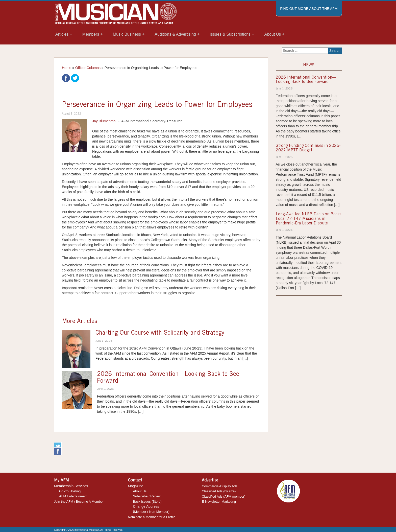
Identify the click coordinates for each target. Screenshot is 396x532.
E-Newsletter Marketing (219, 502)
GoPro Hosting (70, 491)
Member (140, 512)
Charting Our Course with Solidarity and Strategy (160, 333)
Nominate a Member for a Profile (152, 517)
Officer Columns (88, 68)
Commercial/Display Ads (220, 486)
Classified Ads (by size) (219, 491)
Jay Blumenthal (104, 121)
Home (67, 68)
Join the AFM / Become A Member (79, 502)
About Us (140, 491)
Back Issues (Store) (147, 502)
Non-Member (159, 512)
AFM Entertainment (73, 496)
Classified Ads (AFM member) (224, 496)
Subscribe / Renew (147, 496)
